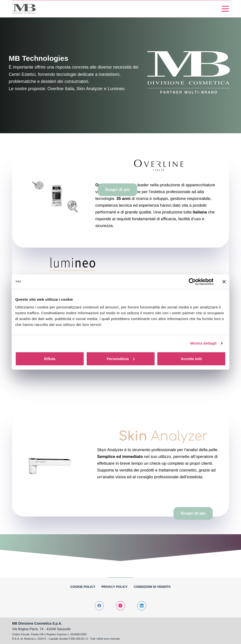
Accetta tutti (191, 358)
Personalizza (121, 358)
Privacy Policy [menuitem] (115, 587)
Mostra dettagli (203, 343)
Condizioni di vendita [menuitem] (152, 587)
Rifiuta (50, 358)
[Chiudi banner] (224, 282)
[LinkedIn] (142, 606)
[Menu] (225, 9)
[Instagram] (120, 606)
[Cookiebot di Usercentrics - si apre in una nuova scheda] (192, 282)
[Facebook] (99, 606)
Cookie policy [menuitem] (83, 587)
